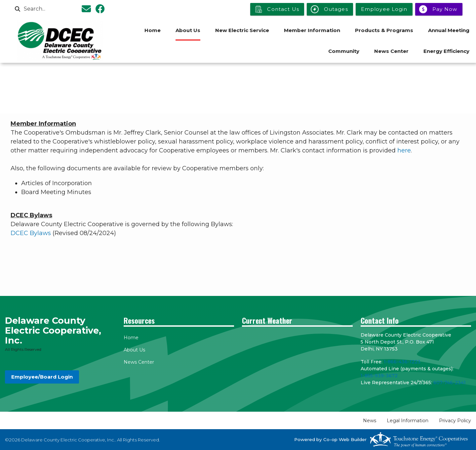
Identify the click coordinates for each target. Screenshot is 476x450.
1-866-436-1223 (402, 362)
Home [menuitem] (153, 30)
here (404, 150)
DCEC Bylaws (31, 233)
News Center (139, 362)
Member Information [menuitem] (312, 30)
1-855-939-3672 (379, 376)
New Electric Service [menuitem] (242, 30)
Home (131, 338)
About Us (134, 350)
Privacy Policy (455, 421)
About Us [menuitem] (188, 30)
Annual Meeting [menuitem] (449, 30)
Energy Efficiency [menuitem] (446, 51)
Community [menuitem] (344, 51)
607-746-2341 (450, 383)
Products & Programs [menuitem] (384, 30)
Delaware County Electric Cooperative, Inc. (53, 330)
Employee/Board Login (42, 377)
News (370, 421)
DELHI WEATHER (297, 356)
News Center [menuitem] (391, 51)
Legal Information (408, 421)
